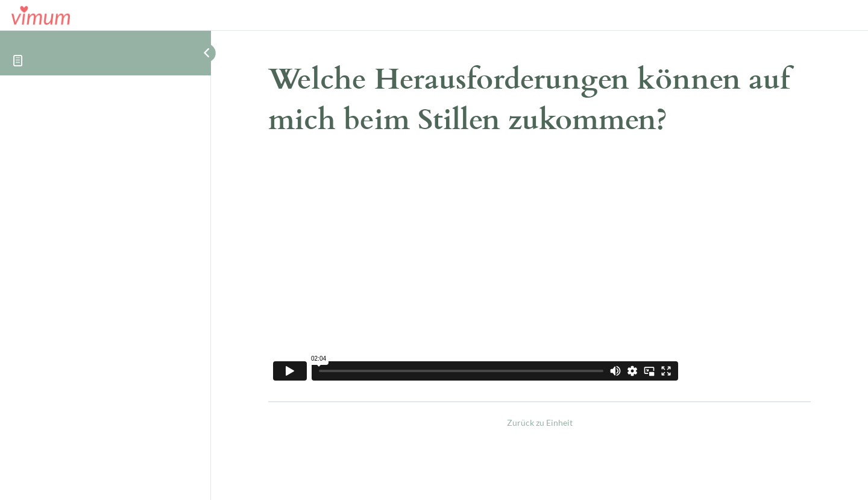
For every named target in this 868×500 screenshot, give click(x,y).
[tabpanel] (539, 271)
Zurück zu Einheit (540, 422)
